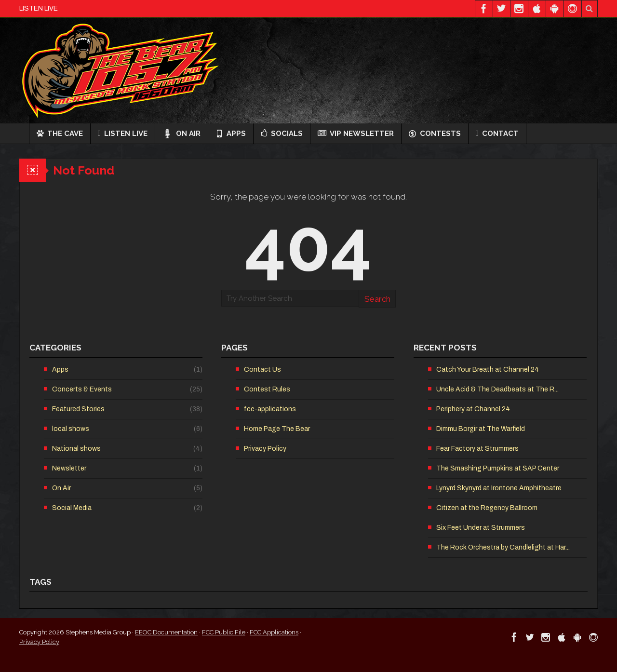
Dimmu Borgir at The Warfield (481, 429)
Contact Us (262, 370)
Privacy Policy (265, 449)
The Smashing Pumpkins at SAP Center (498, 468)
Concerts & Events (82, 389)
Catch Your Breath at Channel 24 (488, 370)
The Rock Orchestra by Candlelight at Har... (503, 547)
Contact (497, 134)
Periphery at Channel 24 (473, 409)
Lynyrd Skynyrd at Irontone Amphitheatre (499, 488)
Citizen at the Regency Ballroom (487, 508)
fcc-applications (270, 409)
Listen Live (123, 134)
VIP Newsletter (356, 134)
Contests (435, 134)
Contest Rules (267, 389)
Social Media (72, 508)
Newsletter (69, 468)
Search (377, 299)
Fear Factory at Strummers (477, 449)
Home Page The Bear (277, 429)
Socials (282, 134)
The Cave (60, 134)
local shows (71, 429)
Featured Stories (78, 409)
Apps (231, 134)
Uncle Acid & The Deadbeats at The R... (497, 389)
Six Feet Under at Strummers (481, 528)
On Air (181, 134)
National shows (76, 449)
